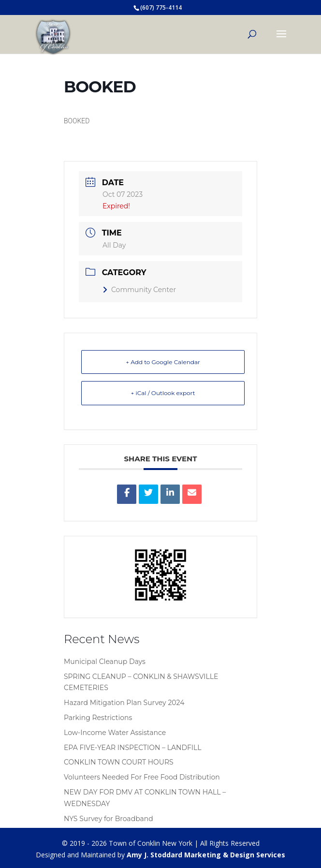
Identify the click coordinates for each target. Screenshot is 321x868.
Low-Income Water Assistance (115, 733)
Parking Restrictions (98, 718)
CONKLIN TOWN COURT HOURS (119, 762)
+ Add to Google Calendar (163, 362)
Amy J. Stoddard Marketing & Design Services (206, 855)
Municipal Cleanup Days (105, 662)
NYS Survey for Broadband (109, 819)
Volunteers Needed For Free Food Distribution (142, 777)
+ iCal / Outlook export (163, 393)
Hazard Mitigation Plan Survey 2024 (124, 703)
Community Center (139, 290)
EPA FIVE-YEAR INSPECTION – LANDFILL (133, 748)
